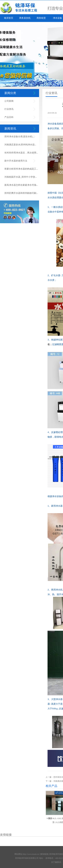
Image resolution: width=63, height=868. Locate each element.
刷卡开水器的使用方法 (16, 161)
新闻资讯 (10, 129)
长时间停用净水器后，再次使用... (21, 153)
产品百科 (9, 117)
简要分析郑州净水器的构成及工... (21, 169)
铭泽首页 (9, 18)
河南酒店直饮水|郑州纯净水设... (20, 145)
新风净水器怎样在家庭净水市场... (21, 185)
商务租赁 (41, 18)
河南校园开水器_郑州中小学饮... (21, 177)
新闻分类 (10, 93)
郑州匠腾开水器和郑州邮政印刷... (21, 193)
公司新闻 (9, 101)
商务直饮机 (25, 18)
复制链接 (44, 853)
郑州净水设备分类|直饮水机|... (19, 137)
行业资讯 (9, 109)
